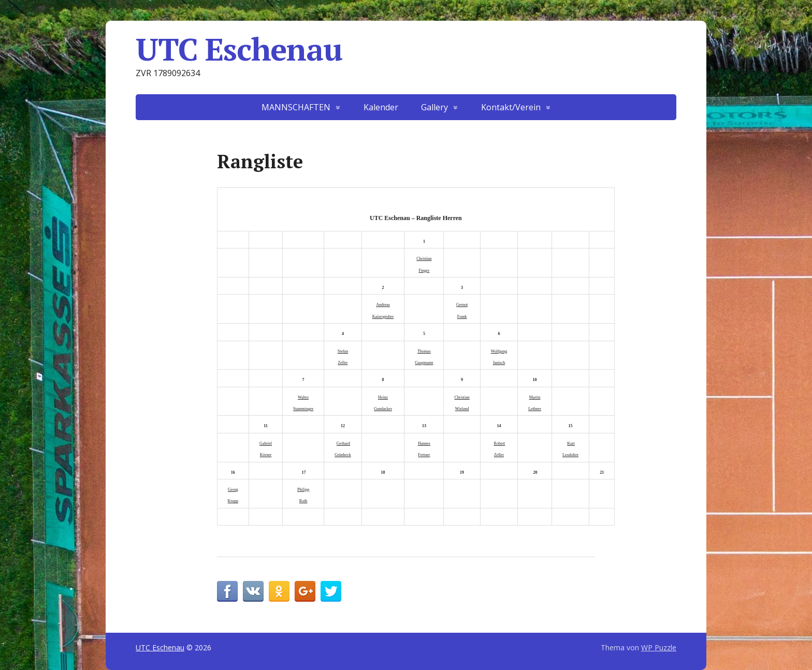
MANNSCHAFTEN (296, 107)
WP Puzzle (659, 647)
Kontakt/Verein (511, 107)
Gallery (434, 107)
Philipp (303, 490)
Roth (303, 501)
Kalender (381, 107)
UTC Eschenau (239, 49)
